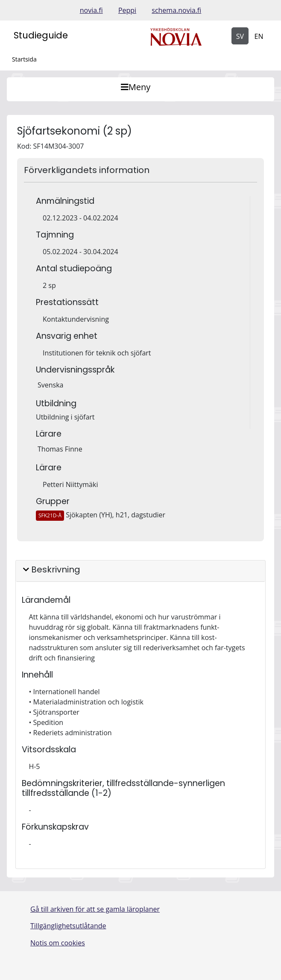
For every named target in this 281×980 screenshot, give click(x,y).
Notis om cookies (58, 943)
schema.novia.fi (176, 10)
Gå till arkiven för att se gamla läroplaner (95, 909)
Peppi (127, 10)
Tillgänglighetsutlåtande (68, 926)
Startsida (24, 59)
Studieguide (41, 35)
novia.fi (91, 10)
